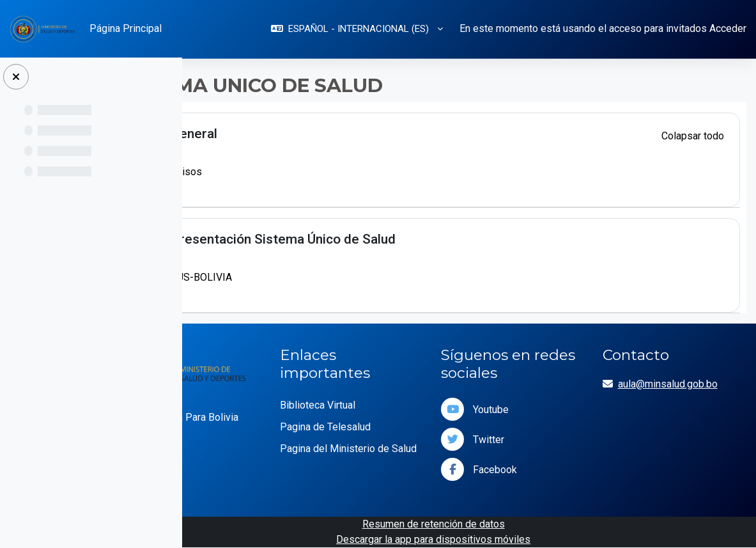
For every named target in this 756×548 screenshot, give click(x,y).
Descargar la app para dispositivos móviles (474, 539)
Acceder (728, 28)
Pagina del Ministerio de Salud (396, 456)
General (276, 134)
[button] (357, 29)
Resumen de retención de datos (474, 524)
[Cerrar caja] (16, 77)
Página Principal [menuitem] (126, 28)
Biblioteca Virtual (379, 405)
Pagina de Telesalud (387, 427)
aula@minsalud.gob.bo (688, 384)
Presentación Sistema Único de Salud (365, 239)
